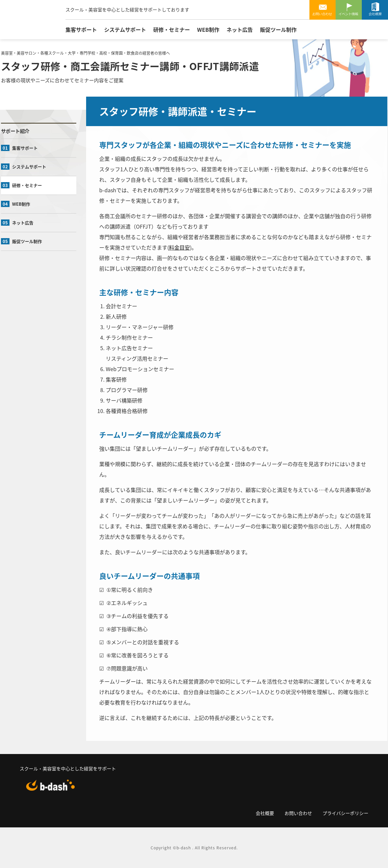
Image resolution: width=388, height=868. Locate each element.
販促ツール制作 (278, 29)
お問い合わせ (323, 10)
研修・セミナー (172, 29)
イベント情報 (349, 10)
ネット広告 (240, 29)
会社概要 (375, 10)
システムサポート (125, 29)
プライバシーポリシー (345, 813)
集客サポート (81, 29)
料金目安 (179, 247)
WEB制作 (208, 29)
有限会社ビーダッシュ (31, 21)
